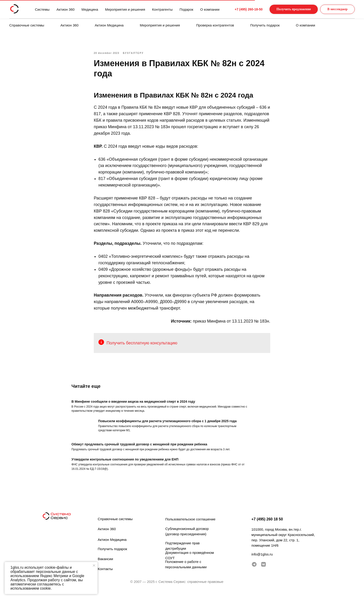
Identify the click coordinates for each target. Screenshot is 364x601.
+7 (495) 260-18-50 (240, 9)
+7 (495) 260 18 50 (267, 525)
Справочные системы (27, 25)
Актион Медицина (109, 25)
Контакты (105, 575)
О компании (306, 25)
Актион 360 (69, 25)
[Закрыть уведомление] (94, 565)
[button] (289, 9)
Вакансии (105, 565)
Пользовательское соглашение (190, 525)
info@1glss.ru (262, 560)
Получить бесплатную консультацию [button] (142, 346)
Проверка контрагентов (215, 25)
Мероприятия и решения (160, 25)
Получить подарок (265, 25)
